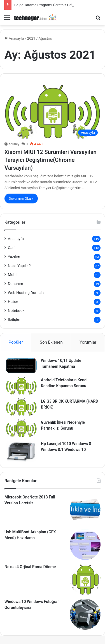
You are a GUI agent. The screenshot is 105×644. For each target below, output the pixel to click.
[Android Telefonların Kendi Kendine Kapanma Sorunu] (21, 386)
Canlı (12, 248)
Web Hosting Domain (26, 292)
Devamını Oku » (21, 199)
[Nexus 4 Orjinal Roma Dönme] (85, 579)
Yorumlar (88, 342)
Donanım (16, 284)
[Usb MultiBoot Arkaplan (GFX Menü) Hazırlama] (85, 545)
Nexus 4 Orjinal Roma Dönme (30, 567)
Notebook (16, 310)
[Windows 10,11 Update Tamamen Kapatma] (21, 366)
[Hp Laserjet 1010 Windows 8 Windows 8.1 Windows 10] (21, 451)
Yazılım (14, 257)
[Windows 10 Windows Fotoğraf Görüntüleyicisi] (85, 614)
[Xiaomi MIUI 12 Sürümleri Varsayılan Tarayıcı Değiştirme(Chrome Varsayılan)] (53, 112)
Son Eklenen (51, 342)
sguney (14, 144)
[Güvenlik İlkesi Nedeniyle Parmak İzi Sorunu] (21, 428)
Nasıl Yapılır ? (19, 266)
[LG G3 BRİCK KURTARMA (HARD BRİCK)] (21, 407)
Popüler (16, 342)
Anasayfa (14, 38)
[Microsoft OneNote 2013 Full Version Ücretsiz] (85, 510)
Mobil (13, 275)
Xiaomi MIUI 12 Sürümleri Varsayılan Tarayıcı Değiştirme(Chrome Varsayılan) (51, 160)
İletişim (14, 319)
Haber (13, 301)
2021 (31, 38)
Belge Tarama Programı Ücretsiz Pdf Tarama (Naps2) (57, 5)
